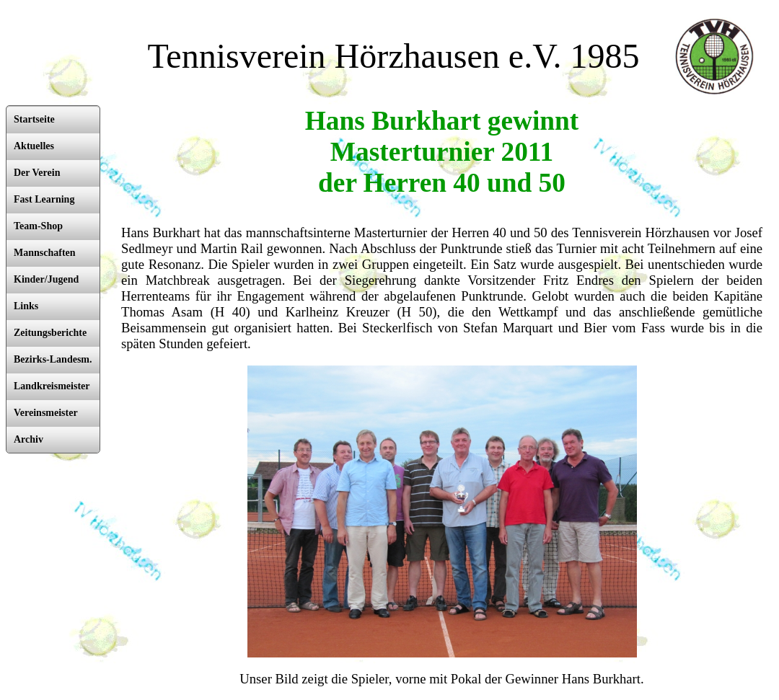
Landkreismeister (52, 386)
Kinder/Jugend (46, 279)
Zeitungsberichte (50, 333)
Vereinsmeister (46, 413)
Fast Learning (44, 199)
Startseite (34, 119)
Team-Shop (38, 226)
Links (26, 306)
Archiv (28, 439)
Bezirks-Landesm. (53, 359)
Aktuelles (34, 146)
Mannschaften (45, 253)
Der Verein (37, 173)
